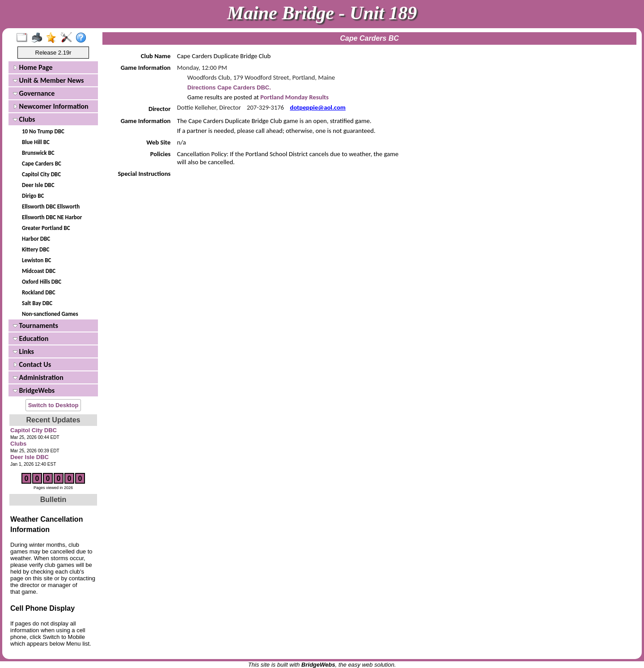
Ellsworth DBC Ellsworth (51, 206)
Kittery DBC (36, 249)
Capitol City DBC (41, 174)
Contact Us (32, 364)
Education (31, 338)
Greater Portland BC (46, 228)
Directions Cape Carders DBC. (229, 87)
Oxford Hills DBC (42, 282)
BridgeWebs (34, 390)
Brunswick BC (38, 153)
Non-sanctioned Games (50, 314)
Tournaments (36, 325)
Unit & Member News (48, 80)
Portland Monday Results (294, 97)
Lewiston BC (36, 260)
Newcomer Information (51, 106)
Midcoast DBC (39, 271)
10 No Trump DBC (43, 131)
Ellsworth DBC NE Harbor (52, 217)
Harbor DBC (36, 239)
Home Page (33, 67)
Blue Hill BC (36, 142)
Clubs (24, 119)
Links (23, 351)
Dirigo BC (33, 196)
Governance (34, 93)
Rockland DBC (39, 292)
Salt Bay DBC (37, 303)
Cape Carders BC (42, 164)
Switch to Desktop (53, 405)
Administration (38, 377)
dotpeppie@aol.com (318, 107)
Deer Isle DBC (38, 185)
